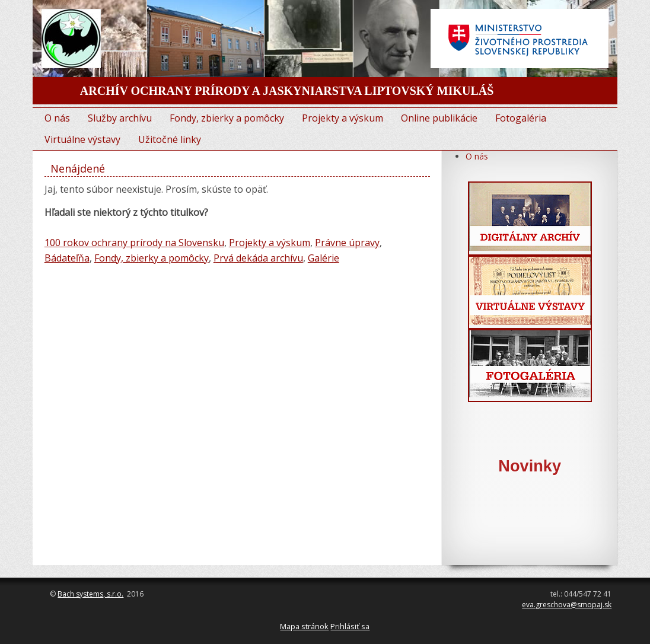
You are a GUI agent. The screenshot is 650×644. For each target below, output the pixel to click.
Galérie (324, 258)
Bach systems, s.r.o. (90, 594)
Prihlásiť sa (350, 626)
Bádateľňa (67, 258)
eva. (529, 605)
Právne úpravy (347, 243)
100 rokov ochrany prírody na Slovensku (134, 243)
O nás (57, 118)
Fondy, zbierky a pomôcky (227, 118)
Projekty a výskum (342, 118)
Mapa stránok (304, 626)
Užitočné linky (170, 139)
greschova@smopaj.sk (573, 605)
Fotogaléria (521, 118)
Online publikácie (439, 118)
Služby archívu (120, 118)
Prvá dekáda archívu (258, 258)
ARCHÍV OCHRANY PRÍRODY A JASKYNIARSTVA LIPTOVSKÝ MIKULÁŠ (287, 91)
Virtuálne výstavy (82, 139)
